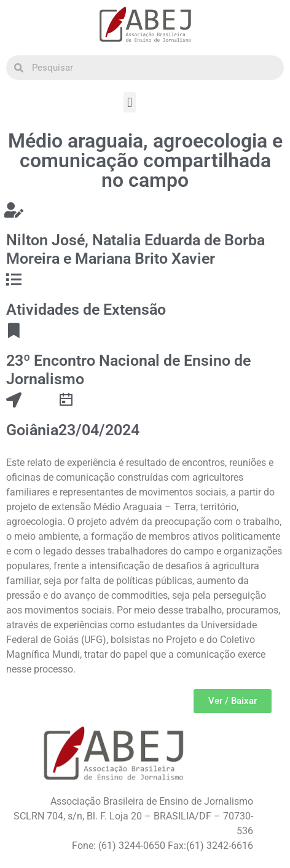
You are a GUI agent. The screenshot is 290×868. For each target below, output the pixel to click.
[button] (129, 102)
